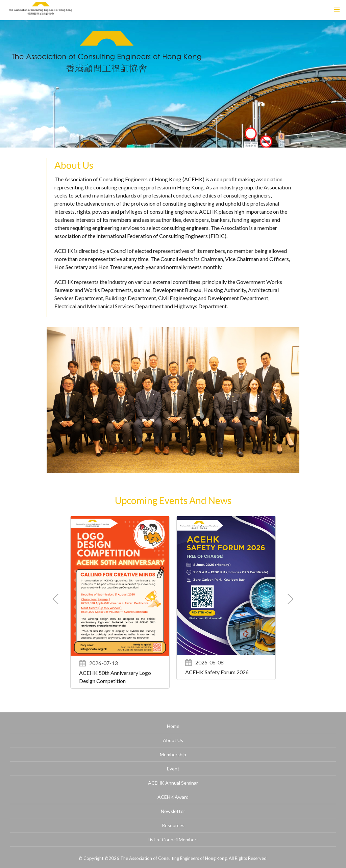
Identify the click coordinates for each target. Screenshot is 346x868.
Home (173, 726)
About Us (173, 740)
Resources (173, 825)
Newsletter (173, 811)
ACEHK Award (173, 797)
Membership (173, 754)
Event (173, 769)
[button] (290, 599)
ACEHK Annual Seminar (173, 783)
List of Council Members (173, 839)
